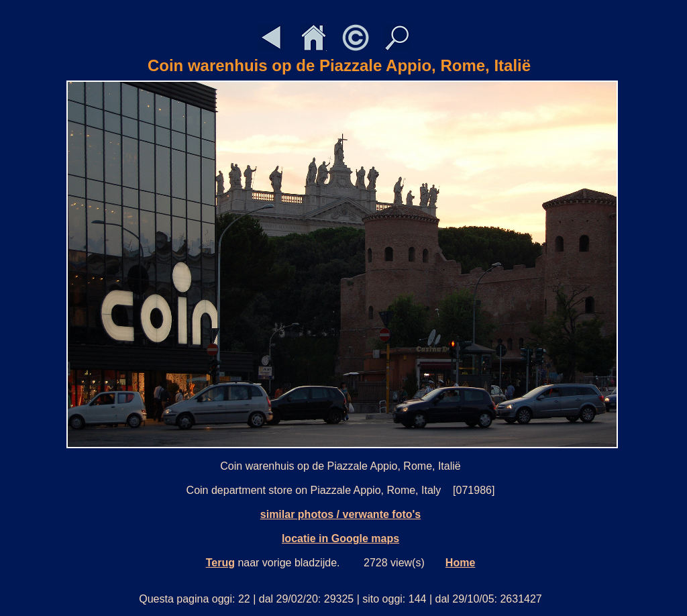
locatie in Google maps (340, 538)
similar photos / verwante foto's (340, 514)
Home (460, 563)
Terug (220, 563)
